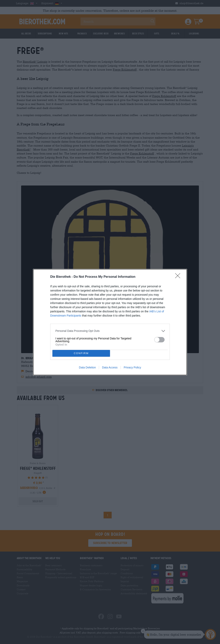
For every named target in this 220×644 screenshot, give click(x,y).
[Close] (179, 277)
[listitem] (110, 331)
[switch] (159, 340)
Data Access (110, 367)
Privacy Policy (132, 367)
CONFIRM (81, 353)
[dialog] (110, 322)
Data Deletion (87, 367)
